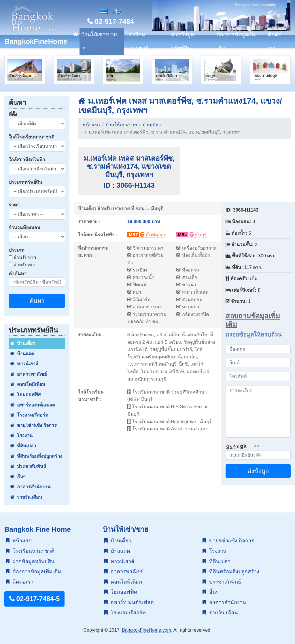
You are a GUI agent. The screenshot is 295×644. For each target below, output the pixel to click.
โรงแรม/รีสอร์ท (29, 415)
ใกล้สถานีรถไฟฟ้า (27, 160)
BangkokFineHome (36, 41)
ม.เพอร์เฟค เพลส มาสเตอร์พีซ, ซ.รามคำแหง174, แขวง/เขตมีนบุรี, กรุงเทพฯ (129, 167)
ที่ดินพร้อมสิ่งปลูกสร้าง (36, 456)
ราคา (14, 205)
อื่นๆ (18, 477)
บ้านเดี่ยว (23, 343)
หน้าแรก (91, 125)
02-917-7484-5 (34, 599)
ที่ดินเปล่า (23, 446)
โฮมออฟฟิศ (25, 395)
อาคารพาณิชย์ (28, 374)
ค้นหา (37, 301)
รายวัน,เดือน (26, 497)
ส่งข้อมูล (258, 471)
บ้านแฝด (22, 354)
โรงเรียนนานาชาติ (137, 41)
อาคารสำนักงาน (30, 487)
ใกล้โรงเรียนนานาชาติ (31, 137)
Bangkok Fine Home (38, 529)
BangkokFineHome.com (146, 630)
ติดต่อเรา (275, 41)
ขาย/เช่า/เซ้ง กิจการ (33, 425)
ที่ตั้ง (13, 114)
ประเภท (17, 250)
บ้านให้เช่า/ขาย (99, 34)
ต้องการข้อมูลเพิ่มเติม (237, 41)
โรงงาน (21, 435)
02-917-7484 (111, 21)
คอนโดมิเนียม (28, 384)
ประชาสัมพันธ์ (28, 466)
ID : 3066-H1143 (129, 185)
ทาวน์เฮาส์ (24, 364)
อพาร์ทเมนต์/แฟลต (33, 405)
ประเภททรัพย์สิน (25, 182)
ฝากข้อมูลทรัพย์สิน (183, 41)
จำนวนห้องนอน (24, 228)
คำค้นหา (18, 274)
